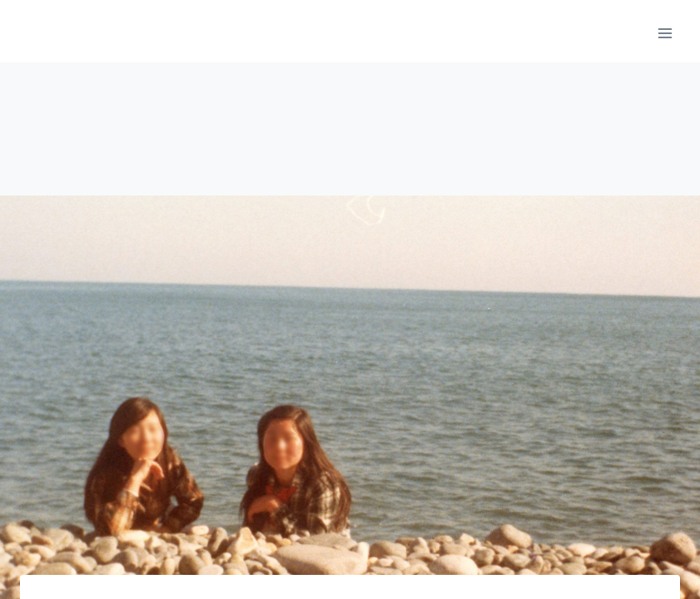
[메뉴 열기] (665, 33)
